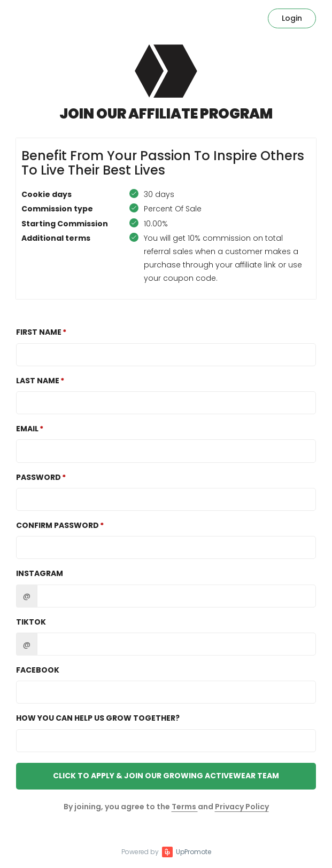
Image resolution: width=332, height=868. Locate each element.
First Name (39, 332)
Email (27, 429)
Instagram (40, 573)
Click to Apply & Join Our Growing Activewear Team (166, 776)
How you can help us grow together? (98, 718)
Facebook (38, 670)
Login (292, 18)
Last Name (38, 381)
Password (38, 477)
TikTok (31, 622)
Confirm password (57, 525)
